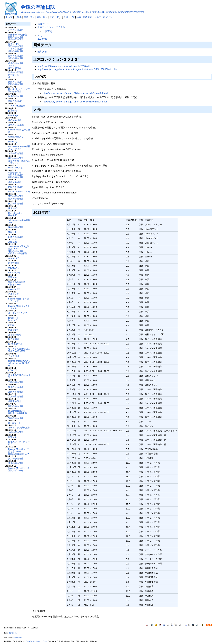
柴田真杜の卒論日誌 (18, 413)
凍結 (26, 17)
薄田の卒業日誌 (16, 51)
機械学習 (12, 215)
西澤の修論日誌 (16, 63)
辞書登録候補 (15, 335)
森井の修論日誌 (16, 56)
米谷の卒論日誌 (16, 153)
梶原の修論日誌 (16, 96)
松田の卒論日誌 (16, 177)
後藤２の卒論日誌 (17, 282)
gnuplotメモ (14, 258)
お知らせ (12, 65)
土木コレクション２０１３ (51, 27)
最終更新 (88, 17)
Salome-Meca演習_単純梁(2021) (19, 248)
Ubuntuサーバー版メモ (19, 89)
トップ (9, 17)
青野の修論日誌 (16, 175)
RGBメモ (13, 370)
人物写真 (47, 31)
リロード (54, 17)
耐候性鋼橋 (14, 263)
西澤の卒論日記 (16, 82)
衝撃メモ (12, 437)
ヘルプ (98, 17)
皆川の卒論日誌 (16, 396)
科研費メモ (14, 294)
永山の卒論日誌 (16, 432)
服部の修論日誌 (16, 158)
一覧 (72, 17)
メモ (40, 36)
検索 (79, 17)
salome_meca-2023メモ (19, 364)
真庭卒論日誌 (15, 182)
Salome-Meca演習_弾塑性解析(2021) (19, 469)
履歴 (39, 17)
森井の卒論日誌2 (16, 125)
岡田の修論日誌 (16, 187)
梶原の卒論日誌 (16, 387)
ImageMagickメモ (17, 411)
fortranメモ (13, 318)
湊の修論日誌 (15, 91)
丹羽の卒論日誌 (16, 30)
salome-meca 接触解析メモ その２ (19, 148)
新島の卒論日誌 (16, 39)
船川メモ (42, 52)
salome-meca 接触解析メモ (19, 221)
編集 (19, 17)
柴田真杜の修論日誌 (18, 253)
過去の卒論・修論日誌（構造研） (19, 162)
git (9, 77)
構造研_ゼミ (14, 44)
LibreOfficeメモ (15, 168)
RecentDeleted (15, 213)
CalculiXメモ (14, 289)
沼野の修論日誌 (16, 46)
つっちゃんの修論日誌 (19, 349)
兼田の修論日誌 (16, 251)
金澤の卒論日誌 (38, 7)
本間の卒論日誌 (16, 37)
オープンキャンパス (18, 313)
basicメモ (13, 320)
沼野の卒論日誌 (16, 196)
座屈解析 (12, 208)
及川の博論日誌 (16, 463)
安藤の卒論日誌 (16, 418)
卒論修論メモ (15, 173)
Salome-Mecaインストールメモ (19, 307)
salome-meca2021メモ (19, 192)
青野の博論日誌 (16, 58)
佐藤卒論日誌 (15, 401)
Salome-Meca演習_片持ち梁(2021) (19, 450)
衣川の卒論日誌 (16, 49)
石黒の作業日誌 (16, 72)
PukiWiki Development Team (36, 641)
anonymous (17, 638)
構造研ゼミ (14, 330)
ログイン (108, 17)
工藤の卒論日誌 (16, 382)
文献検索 (12, 242)
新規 (66, 17)
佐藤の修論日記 (16, 101)
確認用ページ (15, 285)
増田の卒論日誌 (16, 84)
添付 (45, 17)
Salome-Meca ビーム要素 (19, 131)
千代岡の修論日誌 (17, 106)
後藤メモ (12, 232)
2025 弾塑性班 (15, 344)
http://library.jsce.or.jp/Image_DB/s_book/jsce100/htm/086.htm (75, 102)
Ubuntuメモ (14, 268)
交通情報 (12, 111)
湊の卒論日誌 (15, 120)
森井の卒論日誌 (16, 227)
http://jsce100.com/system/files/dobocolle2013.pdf (64, 66)
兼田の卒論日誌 (16, 392)
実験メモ (12, 277)
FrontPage (13, 115)
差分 (32, 17)
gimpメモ (13, 142)
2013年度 (42, 39)
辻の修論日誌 (15, 68)
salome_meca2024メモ (19, 361)
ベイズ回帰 (14, 356)
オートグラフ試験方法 (19, 428)
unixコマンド (14, 423)
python (11, 325)
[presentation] (76, 117)
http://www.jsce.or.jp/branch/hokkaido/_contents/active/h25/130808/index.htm (78, 69)
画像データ (43, 24)
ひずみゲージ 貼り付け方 (19, 443)
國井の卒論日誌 (16, 204)
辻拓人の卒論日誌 (17, 351)
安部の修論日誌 (16, 458)
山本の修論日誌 (16, 237)
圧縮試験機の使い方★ (19, 454)
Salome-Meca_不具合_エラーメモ (19, 300)
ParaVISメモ (14, 273)
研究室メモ (14, 75)
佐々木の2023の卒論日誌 (19, 376)
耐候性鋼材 (14, 339)
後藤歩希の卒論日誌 (18, 35)
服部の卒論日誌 (16, 406)
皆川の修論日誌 (16, 199)
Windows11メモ (16, 137)
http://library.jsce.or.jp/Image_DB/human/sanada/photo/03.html (75, 93)
